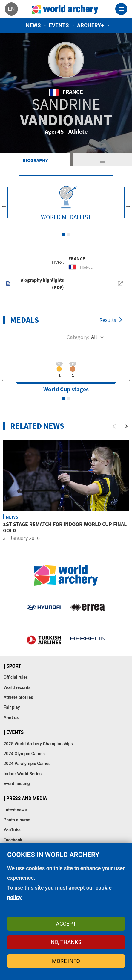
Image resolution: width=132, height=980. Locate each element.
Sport (14, 666)
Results (108, 320)
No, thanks (66, 942)
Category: (78, 337)
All (94, 337)
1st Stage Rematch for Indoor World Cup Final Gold (65, 527)
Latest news (15, 810)
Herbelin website (88, 640)
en (11, 9)
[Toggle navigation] (121, 9)
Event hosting (17, 784)
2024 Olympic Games (24, 754)
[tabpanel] (66, 202)
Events (59, 25)
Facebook (13, 840)
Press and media (27, 799)
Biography (35, 160)
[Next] (126, 426)
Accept (66, 924)
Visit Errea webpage (88, 607)
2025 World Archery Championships (38, 744)
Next (128, 206)
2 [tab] (69, 235)
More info (66, 961)
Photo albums (17, 820)
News (33, 25)
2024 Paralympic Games (27, 764)
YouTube (12, 830)
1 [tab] (63, 235)
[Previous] (114, 426)
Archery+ (90, 25)
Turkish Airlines (44, 640)
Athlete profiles (18, 697)
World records (17, 688)
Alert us (11, 718)
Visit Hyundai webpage (44, 607)
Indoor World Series (23, 774)
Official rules (16, 677)
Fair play (12, 707)
